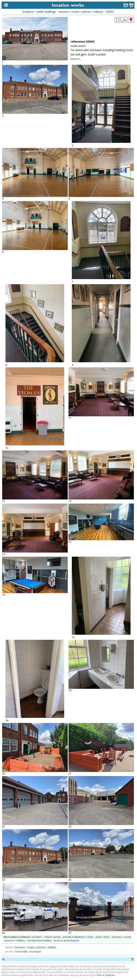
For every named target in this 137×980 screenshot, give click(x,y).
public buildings (46, 12)
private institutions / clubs (78, 937)
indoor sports (52, 937)
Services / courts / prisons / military (36, 947)
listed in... (76, 59)
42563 (110, 12)
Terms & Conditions (106, 975)
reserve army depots (66, 940)
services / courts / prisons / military (81, 12)
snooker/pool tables (39, 940)
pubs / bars (103, 937)
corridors (37, 937)
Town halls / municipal (28, 952)
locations (28, 12)
